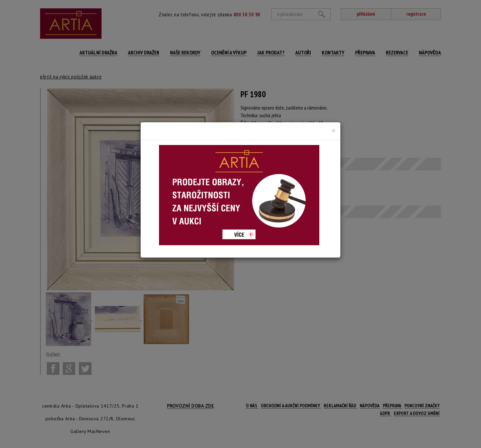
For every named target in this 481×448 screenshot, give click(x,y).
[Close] (334, 131)
